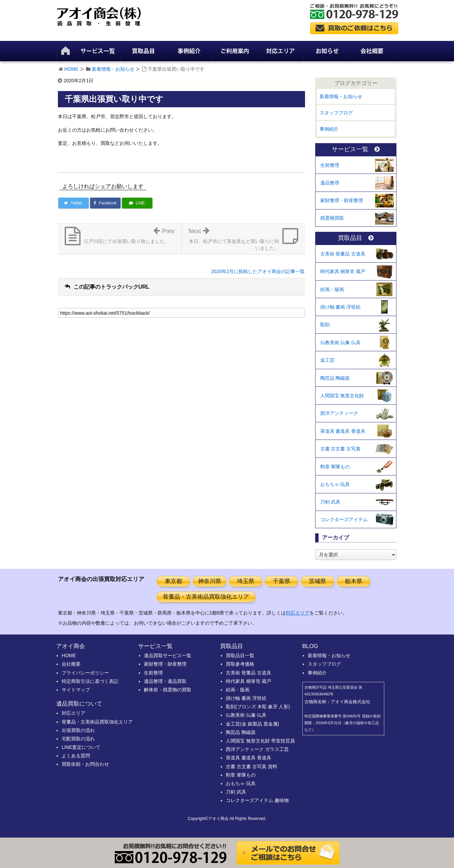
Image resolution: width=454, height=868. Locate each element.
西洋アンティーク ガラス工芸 (257, 749)
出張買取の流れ (78, 730)
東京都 (174, 581)
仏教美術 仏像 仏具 (341, 342)
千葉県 (282, 581)
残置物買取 (332, 218)
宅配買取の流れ (78, 739)
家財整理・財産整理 (342, 200)
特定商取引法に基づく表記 (90, 681)
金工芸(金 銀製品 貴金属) (252, 724)
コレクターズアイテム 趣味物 (257, 800)
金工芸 (327, 360)
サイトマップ (76, 690)
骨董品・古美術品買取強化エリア (206, 597)
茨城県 (317, 581)
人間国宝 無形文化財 (342, 396)
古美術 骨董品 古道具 (343, 254)
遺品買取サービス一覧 (168, 655)
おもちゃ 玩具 (335, 484)
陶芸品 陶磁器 (335, 378)
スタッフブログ (336, 113)
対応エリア (298, 613)
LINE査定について (81, 747)
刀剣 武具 (330, 502)
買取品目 (356, 238)
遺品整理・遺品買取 (165, 681)
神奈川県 (210, 581)
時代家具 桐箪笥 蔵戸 (343, 271)
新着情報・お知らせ (113, 69)
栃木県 (354, 581)
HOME (71, 69)
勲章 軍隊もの (335, 467)
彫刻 (325, 325)
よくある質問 (76, 756)
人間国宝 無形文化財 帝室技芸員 (260, 741)
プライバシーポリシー (85, 673)
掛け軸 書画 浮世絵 (341, 307)
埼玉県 (246, 581)
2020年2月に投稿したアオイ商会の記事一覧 (258, 271)
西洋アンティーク (339, 413)
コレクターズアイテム (344, 519)
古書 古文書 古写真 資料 (252, 766)
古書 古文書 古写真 (341, 449)
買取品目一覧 (240, 655)
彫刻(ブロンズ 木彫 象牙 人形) (258, 707)
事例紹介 (329, 129)
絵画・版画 (332, 289)
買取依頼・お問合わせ (85, 764)
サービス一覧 (356, 149)
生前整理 (330, 165)
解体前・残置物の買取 (168, 690)
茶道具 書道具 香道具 (343, 431)
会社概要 (71, 664)
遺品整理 (330, 183)
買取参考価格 (240, 664)
